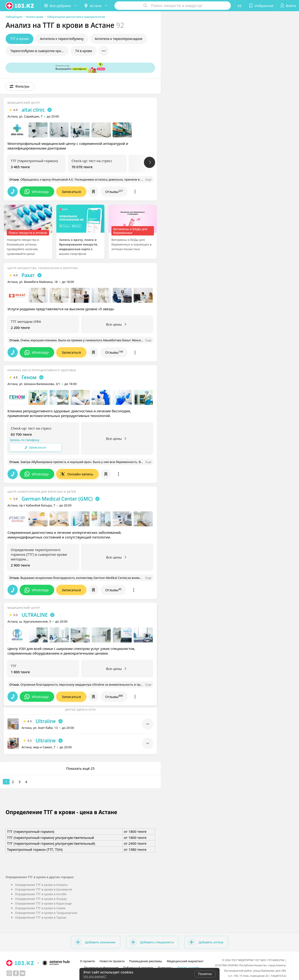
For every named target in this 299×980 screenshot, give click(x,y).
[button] (60, 6)
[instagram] (9, 973)
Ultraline (46, 721)
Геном (29, 377)
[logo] (20, 6)
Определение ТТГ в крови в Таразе (41, 917)
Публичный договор (138, 968)
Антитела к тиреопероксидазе (119, 39)
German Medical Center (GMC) (57, 499)
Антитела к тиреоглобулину (62, 39)
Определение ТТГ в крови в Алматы (41, 885)
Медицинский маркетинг (185, 961)
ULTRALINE (35, 615)
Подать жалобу (188, 968)
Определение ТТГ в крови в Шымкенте (44, 889)
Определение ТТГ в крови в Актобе (41, 894)
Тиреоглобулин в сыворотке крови (38, 51)
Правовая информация (101, 968)
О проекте (87, 961)
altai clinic (33, 110)
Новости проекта (112, 961)
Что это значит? (95, 976)
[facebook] (16, 973)
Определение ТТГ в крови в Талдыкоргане (46, 913)
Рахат (28, 275)
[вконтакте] (22, 973)
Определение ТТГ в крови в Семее (40, 908)
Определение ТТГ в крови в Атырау (41, 899)
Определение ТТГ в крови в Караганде (43, 903)
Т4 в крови (84, 51)
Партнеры (165, 968)
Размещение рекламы (146, 961)
